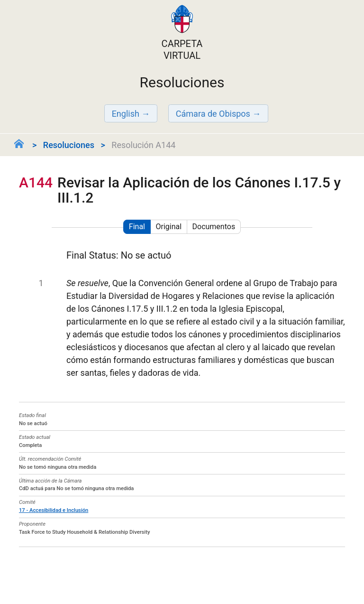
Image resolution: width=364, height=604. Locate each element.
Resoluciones (69, 145)
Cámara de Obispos (213, 114)
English (126, 114)
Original (168, 227)
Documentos (214, 227)
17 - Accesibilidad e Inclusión (54, 510)
